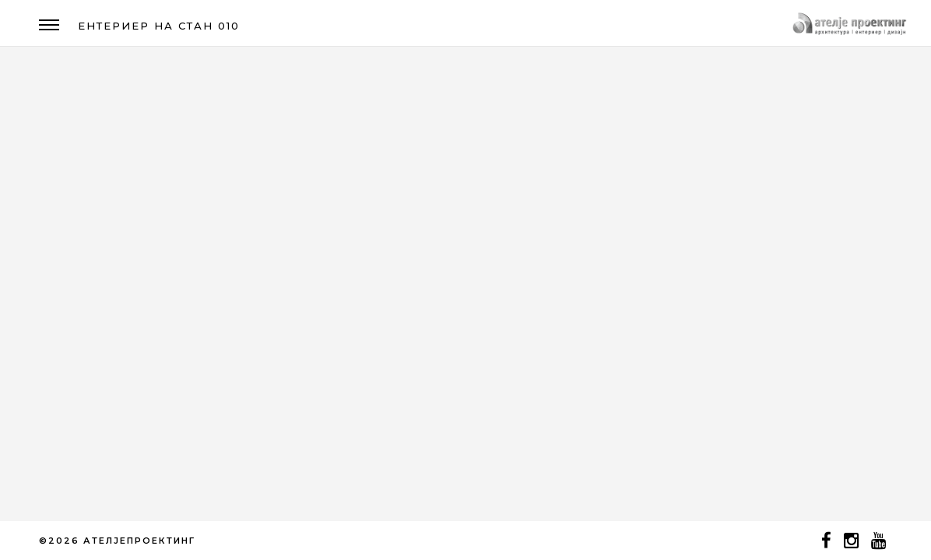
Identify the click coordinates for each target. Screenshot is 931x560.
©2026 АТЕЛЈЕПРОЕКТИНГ (117, 541)
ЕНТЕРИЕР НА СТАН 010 (159, 26)
